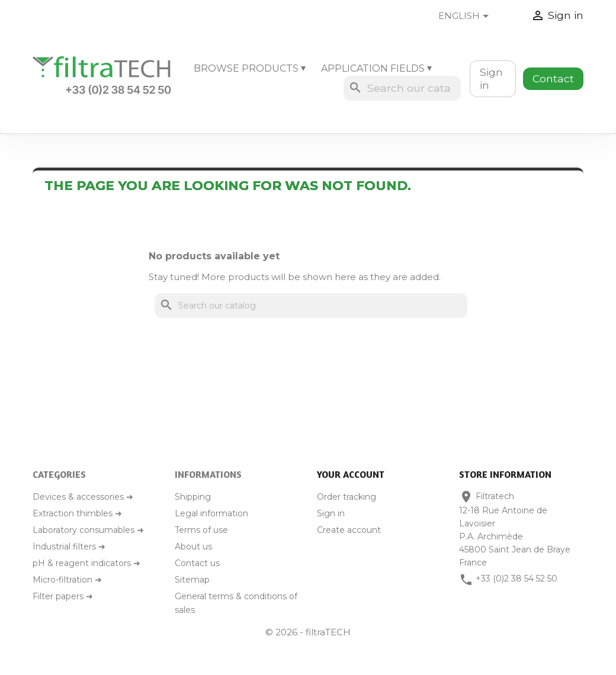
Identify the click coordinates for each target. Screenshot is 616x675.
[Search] (402, 88)
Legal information (211, 513)
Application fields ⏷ (376, 68)
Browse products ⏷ (250, 68)
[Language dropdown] (473, 17)
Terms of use (201, 530)
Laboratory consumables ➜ (88, 530)
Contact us (197, 563)
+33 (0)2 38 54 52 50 (516, 578)
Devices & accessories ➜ (83, 497)
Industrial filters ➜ (69, 547)
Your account (351, 474)
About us (193, 547)
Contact (553, 78)
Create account (349, 530)
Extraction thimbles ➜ (77, 513)
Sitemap (192, 580)
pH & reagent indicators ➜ (86, 563)
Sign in (491, 78)
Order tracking (346, 497)
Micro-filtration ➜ (67, 580)
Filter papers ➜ (63, 596)
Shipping (193, 497)
